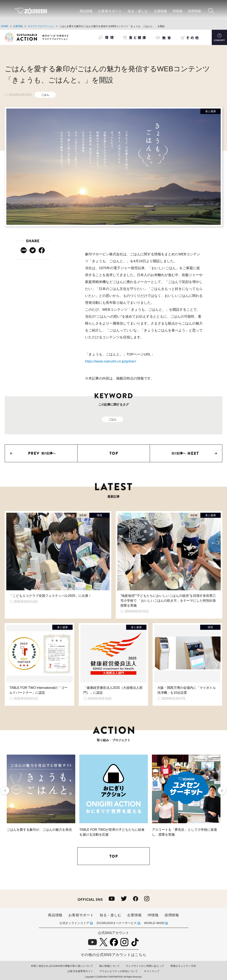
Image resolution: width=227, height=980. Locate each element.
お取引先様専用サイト (80, 971)
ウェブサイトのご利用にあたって (145, 966)
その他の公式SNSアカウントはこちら (113, 955)
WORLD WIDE (154, 923)
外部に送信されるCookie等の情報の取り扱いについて (62, 966)
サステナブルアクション (41, 26)
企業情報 (160, 11)
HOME (5, 26)
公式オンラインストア (74, 923)
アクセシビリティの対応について (119, 971)
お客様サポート (110, 11)
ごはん (45, 95)
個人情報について (110, 966)
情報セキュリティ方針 (183, 966)
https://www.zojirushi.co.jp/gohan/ (111, 361)
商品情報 (86, 11)
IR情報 (178, 11)
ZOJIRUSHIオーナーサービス (117, 923)
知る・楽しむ (138, 11)
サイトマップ (152, 971)
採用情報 (194, 11)
